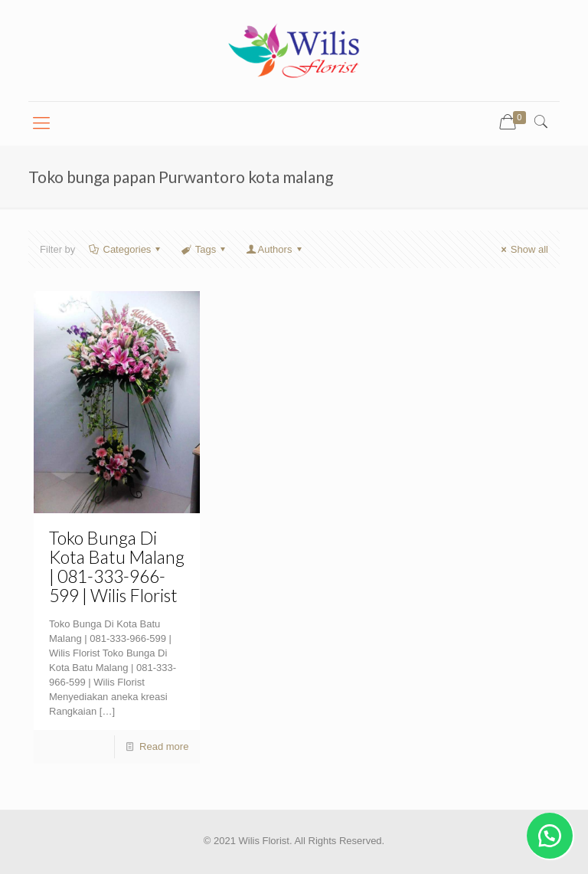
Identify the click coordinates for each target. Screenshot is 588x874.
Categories (126, 249)
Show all (523, 249)
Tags (205, 249)
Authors (274, 249)
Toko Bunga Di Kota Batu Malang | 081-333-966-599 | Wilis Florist (117, 566)
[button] (550, 836)
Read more (164, 746)
